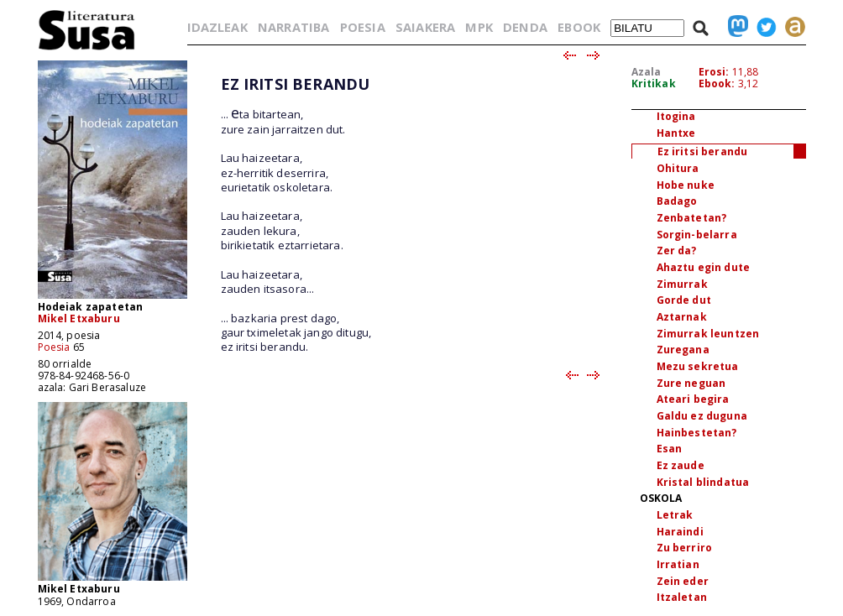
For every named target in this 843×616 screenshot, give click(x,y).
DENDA (525, 27)
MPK (479, 27)
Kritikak (654, 84)
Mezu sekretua (698, 366)
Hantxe (676, 133)
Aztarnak (682, 317)
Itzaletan (682, 597)
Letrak (675, 515)
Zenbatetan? (692, 218)
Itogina (676, 116)
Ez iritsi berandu (703, 151)
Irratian (678, 564)
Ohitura (678, 168)
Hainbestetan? (697, 433)
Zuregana (683, 350)
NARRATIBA (293, 27)
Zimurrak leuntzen (708, 334)
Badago (677, 201)
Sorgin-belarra (697, 235)
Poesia (54, 347)
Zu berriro (685, 548)
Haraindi (680, 532)
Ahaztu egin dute (704, 267)
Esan (670, 449)
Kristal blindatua (703, 482)
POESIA (363, 27)
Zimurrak (682, 284)
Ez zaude (681, 465)
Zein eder (683, 581)
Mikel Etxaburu (79, 318)
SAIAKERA (425, 27)
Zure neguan (691, 383)
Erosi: (714, 72)
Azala (647, 72)
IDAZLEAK (217, 27)
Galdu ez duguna (702, 416)
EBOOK (579, 27)
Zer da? (677, 251)
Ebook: (717, 84)
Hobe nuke (686, 185)
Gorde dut (684, 300)
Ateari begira (693, 399)
